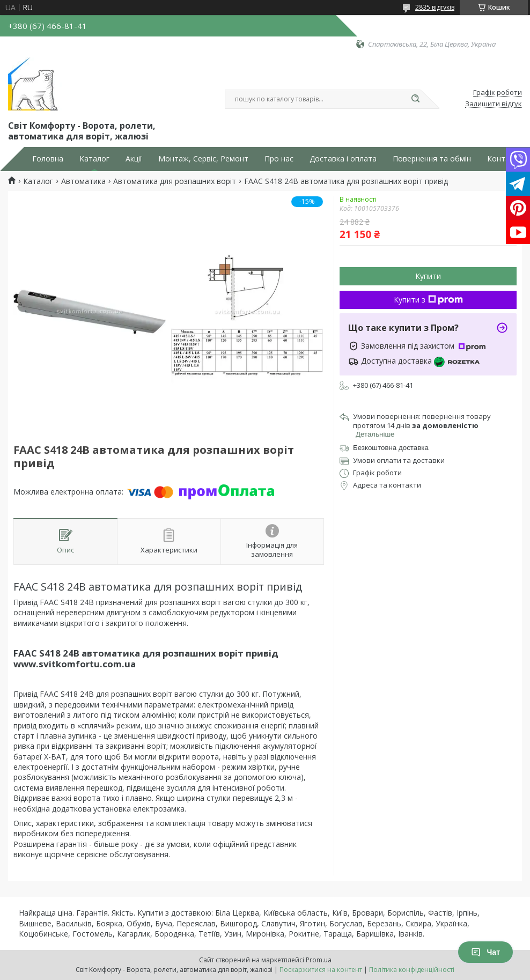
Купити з (428, 300)
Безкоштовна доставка (391, 448)
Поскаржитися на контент (321, 970)
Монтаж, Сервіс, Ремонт (203, 159)
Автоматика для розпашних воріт (175, 181)
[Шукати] (415, 99)
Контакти (505, 159)
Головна (48, 159)
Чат (485, 952)
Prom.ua (319, 960)
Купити (428, 276)
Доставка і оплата (343, 159)
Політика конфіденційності (412, 970)
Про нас (279, 159)
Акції (134, 159)
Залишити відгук (494, 104)
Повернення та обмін (432, 159)
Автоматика (83, 181)
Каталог (94, 159)
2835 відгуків (435, 7)
